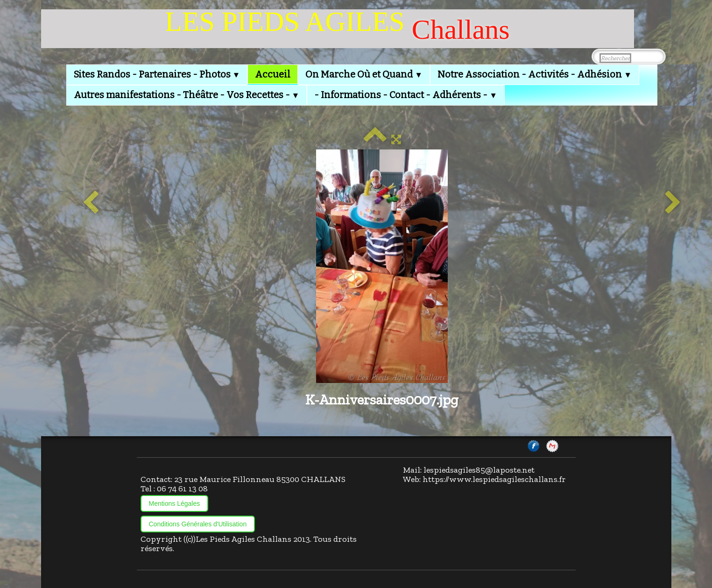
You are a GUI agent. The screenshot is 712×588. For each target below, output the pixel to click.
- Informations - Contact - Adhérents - (406, 95)
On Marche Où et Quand (364, 74)
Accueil (273, 74)
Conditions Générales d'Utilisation (198, 524)
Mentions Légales (175, 503)
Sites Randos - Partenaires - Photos (157, 74)
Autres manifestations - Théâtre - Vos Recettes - (187, 95)
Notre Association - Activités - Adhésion (535, 74)
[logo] (338, 29)
